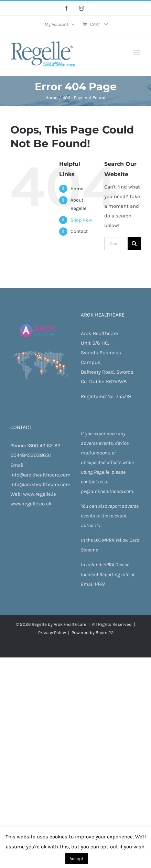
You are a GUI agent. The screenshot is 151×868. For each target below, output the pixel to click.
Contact (79, 231)
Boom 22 (105, 633)
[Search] (134, 244)
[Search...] (116, 244)
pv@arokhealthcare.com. (107, 491)
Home (77, 189)
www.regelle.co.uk (31, 504)
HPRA (109, 565)
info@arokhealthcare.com (40, 475)
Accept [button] (77, 859)
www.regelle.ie (40, 494)
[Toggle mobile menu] (137, 52)
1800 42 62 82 (44, 446)
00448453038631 (31, 455)
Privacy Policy (52, 633)
